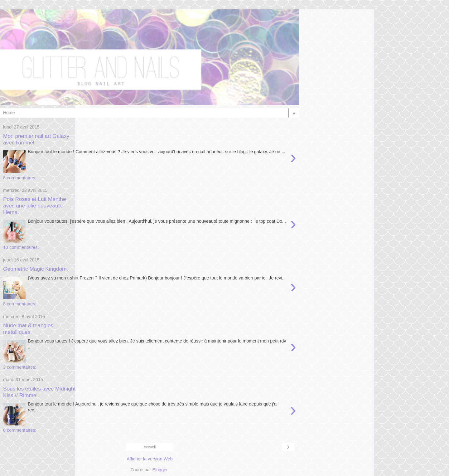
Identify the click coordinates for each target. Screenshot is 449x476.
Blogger (160, 470)
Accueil (150, 447)
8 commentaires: (20, 178)
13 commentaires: (21, 247)
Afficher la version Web (150, 459)
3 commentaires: (20, 367)
